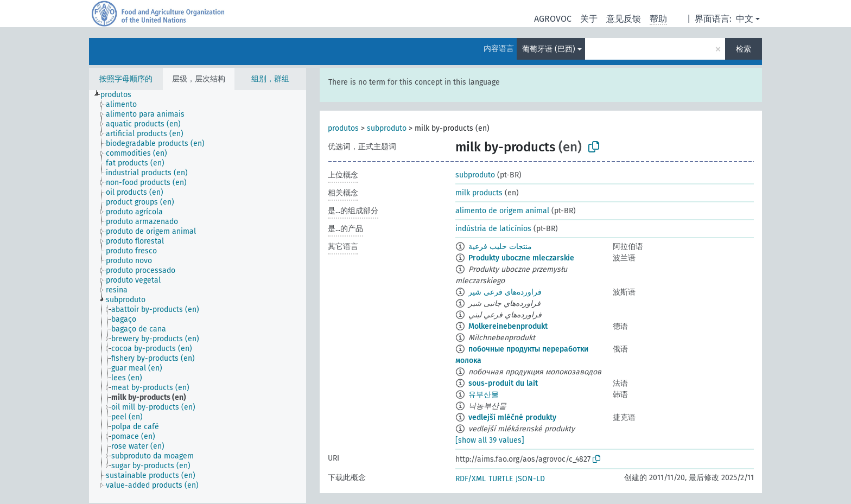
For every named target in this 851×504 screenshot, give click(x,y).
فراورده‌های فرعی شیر (505, 292)
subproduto (387, 128)
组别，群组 (270, 79)
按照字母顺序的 (126, 79)
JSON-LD (530, 479)
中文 (745, 19)
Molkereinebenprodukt (508, 326)
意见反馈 (624, 19)
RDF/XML (471, 479)
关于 (589, 19)
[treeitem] (120, 95)
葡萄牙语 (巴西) (549, 49)
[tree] (198, 296)
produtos (343, 128)
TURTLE (501, 479)
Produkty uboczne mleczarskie (521, 258)
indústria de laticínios (493, 229)
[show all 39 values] (490, 440)
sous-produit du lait (503, 383)
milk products (479, 193)
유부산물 (484, 395)
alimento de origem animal (502, 211)
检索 (744, 49)
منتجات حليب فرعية (500, 247)
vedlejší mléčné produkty (512, 417)
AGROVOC (553, 19)
